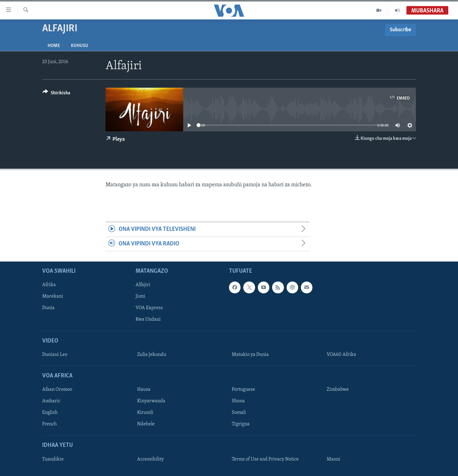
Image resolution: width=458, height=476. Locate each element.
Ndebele (146, 424)
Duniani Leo (55, 355)
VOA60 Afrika (341, 355)
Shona (238, 401)
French (49, 424)
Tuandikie (53, 459)
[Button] (56, 94)
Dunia (48, 308)
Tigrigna (241, 424)
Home (54, 46)
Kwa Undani (148, 319)
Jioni (140, 296)
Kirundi (145, 413)
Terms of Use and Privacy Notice (265, 459)
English (50, 413)
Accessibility (150, 459)
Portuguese (243, 390)
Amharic (51, 401)
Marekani (53, 296)
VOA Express (149, 308)
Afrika (49, 285)
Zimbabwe (338, 390)
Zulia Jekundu (152, 355)
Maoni (333, 459)
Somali (239, 413)
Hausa (144, 390)
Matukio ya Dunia (250, 355)
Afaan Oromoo (57, 390)
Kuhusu (80, 46)
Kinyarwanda (151, 401)
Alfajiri (143, 285)
